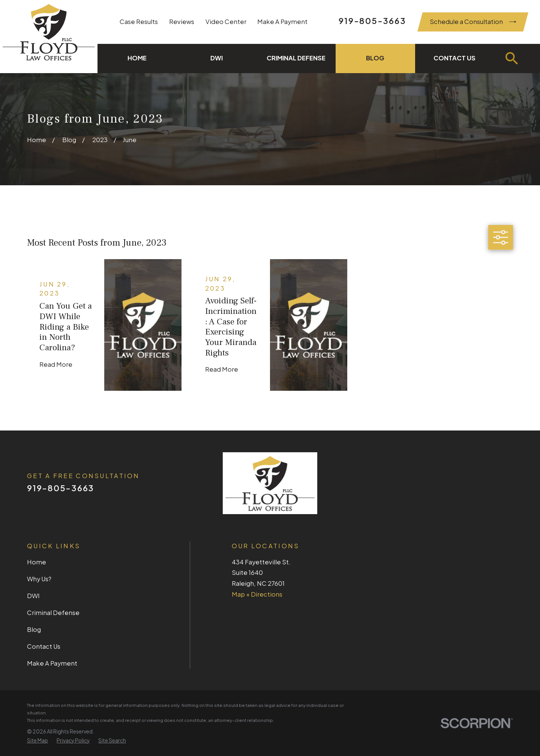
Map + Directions (257, 594)
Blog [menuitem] (375, 58)
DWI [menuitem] (217, 58)
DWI (33, 596)
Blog (34, 629)
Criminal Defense (53, 613)
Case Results (139, 22)
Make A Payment (282, 22)
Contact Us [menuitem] (454, 58)
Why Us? (39, 579)
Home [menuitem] (137, 58)
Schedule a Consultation (473, 22)
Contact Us (44, 646)
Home (37, 562)
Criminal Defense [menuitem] (296, 58)
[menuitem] (37, 741)
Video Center (226, 22)
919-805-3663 (372, 21)
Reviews (182, 22)
